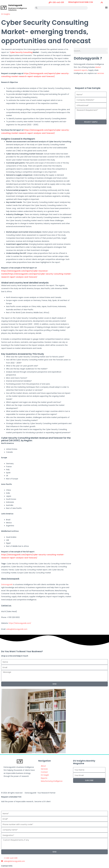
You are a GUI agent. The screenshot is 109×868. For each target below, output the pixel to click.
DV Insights (6, 14)
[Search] (107, 51)
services (101, 73)
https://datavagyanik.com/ (20, 623)
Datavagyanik (7, 585)
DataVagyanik (15, 5)
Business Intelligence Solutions (18, 9)
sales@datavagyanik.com (17, 629)
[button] (106, 7)
